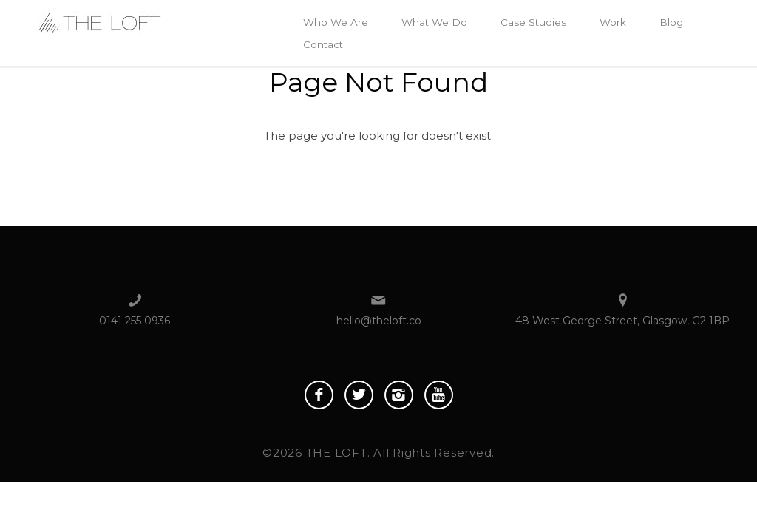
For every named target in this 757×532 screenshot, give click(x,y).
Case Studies (533, 22)
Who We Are (336, 22)
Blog (671, 22)
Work (613, 22)
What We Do (434, 22)
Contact (323, 44)
